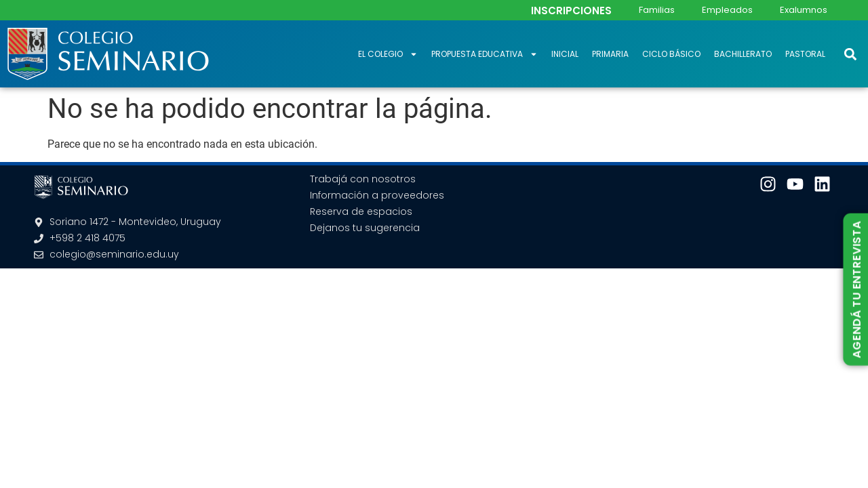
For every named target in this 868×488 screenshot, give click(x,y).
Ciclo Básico (671, 54)
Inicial (565, 54)
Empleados (727, 10)
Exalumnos (804, 10)
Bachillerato (743, 54)
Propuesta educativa (485, 54)
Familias (657, 10)
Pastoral (805, 54)
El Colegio (388, 54)
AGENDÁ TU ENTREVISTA (856, 290)
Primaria (610, 54)
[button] (850, 54)
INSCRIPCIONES (571, 11)
